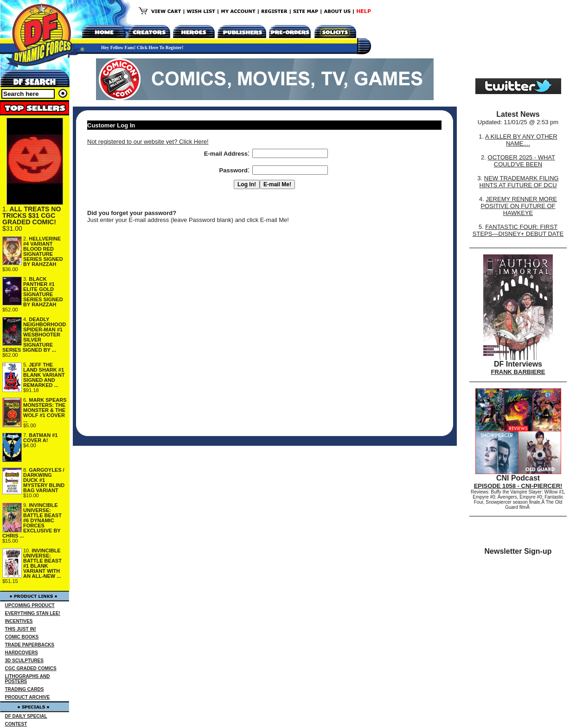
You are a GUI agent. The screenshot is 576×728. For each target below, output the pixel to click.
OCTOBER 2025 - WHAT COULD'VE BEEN (522, 161)
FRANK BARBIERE (518, 372)
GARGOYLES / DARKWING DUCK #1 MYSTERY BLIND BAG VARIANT (44, 480)
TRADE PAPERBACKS (30, 645)
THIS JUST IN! (21, 629)
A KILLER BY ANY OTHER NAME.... (521, 140)
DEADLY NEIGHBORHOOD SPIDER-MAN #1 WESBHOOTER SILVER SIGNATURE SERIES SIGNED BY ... (34, 335)
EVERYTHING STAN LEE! (33, 613)
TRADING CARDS (25, 689)
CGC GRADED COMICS (31, 668)
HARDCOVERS (22, 653)
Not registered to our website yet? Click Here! (148, 142)
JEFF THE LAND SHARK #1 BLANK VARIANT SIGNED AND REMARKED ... (44, 375)
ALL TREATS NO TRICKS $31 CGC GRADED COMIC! (32, 215)
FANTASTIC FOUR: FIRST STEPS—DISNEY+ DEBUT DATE (518, 230)
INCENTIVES (19, 621)
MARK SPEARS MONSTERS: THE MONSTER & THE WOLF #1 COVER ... (45, 410)
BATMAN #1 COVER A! (40, 438)
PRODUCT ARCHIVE (28, 697)
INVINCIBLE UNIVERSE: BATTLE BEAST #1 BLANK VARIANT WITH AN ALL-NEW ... (42, 563)
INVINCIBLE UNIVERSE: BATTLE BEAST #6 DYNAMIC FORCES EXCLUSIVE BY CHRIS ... (32, 520)
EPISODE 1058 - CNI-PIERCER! (518, 486)
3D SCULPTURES (24, 661)
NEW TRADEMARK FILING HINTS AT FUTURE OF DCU (519, 182)
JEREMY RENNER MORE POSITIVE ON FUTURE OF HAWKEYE (519, 206)
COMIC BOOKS (22, 637)
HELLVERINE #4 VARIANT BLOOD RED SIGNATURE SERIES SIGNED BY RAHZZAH (43, 251)
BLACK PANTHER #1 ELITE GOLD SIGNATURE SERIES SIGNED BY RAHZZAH (43, 292)
